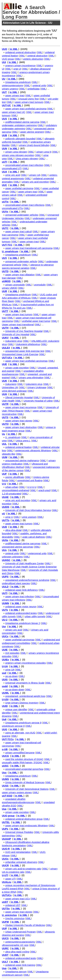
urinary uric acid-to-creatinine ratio (23, 869)
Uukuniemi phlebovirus (28, 344)
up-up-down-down (15, 690)
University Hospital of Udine (38, 401)
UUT (4, 92)
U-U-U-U (32, 487)
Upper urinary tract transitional (18, 325)
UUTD (5, 271)
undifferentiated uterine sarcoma (22, 122)
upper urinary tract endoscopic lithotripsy (26, 826)
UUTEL (6, 822)
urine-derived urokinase (14, 391)
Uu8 (4, 719)
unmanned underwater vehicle (21, 261)
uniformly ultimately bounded (20, 139)
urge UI (17, 69)
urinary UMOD (9, 288)
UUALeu (7, 882)
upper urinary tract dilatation (20, 275)
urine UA (10, 670)
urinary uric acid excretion (35, 182)
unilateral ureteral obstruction (21, 52)
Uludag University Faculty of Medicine (25, 925)
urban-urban (12, 487)
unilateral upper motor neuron (21, 607)
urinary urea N (44, 152)
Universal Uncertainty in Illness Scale (25, 683)
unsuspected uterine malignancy (22, 461)
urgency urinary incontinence (20, 66)
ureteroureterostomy (13, 85)
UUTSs (6, 909)
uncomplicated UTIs (12, 208)
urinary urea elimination (31, 378)
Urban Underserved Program (20, 932)
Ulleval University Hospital (19, 397)
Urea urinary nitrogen (27, 159)
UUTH (5, 328)
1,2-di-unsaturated (11, 494)
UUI (4, 62)
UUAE (5, 497)
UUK (4, 381)
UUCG (5, 756)
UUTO (5, 424)
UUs (4, 550)
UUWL (5, 693)
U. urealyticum (10, 251)
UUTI (5, 593)
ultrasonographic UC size (15, 945)
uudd (5, 686)
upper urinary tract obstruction (21, 427)
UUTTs (6, 520)
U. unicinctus (9, 915)
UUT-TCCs (8, 739)
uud (4, 673)
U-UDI (5, 699)
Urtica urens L (23, 441)
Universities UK (10, 387)
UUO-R (6, 849)
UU (4, 79)
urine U (9, 517)
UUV (4, 258)
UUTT (5, 311)
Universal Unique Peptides (19, 832)
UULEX (6, 348)
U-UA (5, 666)
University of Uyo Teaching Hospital (24, 331)
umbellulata (34, 89)
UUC (4, 185)
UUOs (5, 859)
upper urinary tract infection (20, 597)
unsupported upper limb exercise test (25, 351)
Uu (3, 434)
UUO (4, 49)
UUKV (5, 338)
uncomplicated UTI (12, 168)
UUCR (5, 865)
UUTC (5, 228)
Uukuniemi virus (14, 341)
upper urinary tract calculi (18, 231)
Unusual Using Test (28, 99)
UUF (4, 474)
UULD (5, 587)
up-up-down (11, 676)
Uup (4, 968)
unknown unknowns (12, 557)
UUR (4, 291)
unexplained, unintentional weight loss (25, 696)
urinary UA (35, 175)
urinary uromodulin (15, 285)
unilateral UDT (13, 905)
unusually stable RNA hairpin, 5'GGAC (22, 762)
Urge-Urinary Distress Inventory (22, 703)
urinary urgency (10, 89)
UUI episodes (12, 653)
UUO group (8, 59)
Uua (4, 809)
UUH (4, 394)
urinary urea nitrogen (16, 152)
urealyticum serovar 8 (13, 726)
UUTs (5, 610)
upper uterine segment (32, 132)
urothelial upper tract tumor (36, 321)
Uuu (4, 773)
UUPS (5, 577)
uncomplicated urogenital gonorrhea (24, 769)
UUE (4, 364)
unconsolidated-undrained (16, 490)
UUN (4, 149)
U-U (4, 484)
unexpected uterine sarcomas (17, 547)
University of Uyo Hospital (15, 334)
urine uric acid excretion (18, 500)
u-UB (5, 749)
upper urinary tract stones (19, 421)
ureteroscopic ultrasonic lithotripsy (33, 450)
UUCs (5, 636)
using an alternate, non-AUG (20, 733)
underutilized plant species (16, 583)
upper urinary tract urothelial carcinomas (26, 361)
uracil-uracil (44, 490)
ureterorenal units (37, 553)
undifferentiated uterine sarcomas (23, 544)
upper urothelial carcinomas (20, 640)
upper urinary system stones (17, 792)
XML (40, 52)
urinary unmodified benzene (20, 753)
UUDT (5, 955)
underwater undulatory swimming (19, 125)
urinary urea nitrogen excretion (18, 155)
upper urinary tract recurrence (21, 407)
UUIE (5, 650)
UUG (4, 729)
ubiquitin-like (8, 454)
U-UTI (5, 875)
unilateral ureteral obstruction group (24, 819)
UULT (5, 962)
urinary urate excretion (17, 368)
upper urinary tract (15, 95)
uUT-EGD (7, 796)
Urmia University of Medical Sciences (25, 782)
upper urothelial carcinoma (19, 188)
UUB (4, 135)
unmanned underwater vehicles (22, 215)
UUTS (5, 417)
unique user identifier (16, 709)
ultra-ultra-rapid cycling (17, 952)
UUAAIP (6, 839)
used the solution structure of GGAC (24, 759)
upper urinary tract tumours (29, 102)
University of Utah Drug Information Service (28, 510)
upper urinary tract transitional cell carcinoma (29, 248)
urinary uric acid (14, 630)
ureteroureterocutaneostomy (20, 942)
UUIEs (5, 660)
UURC (5, 948)
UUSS (5, 786)
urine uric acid (13, 175)
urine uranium (29, 517)
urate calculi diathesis (34, 537)
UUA (4, 172)
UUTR (5, 404)
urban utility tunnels (35, 616)
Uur (4, 626)
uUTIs (5, 202)
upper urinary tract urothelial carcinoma (26, 109)
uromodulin (40, 285)
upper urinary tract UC (14, 112)
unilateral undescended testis (21, 958)
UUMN (5, 603)
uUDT (5, 902)
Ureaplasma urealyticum (18, 82)
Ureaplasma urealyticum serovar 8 (23, 723)
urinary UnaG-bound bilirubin (34, 145)
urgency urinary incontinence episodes (25, 663)
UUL (4, 444)
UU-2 (5, 620)
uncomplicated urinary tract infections (25, 205)
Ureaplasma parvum (16, 972)
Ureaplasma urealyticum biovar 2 (22, 623)
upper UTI (10, 879)
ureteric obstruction (33, 59)
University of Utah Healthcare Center (24, 563)
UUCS (5, 938)
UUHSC (6, 560)
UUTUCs (7, 895)
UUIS (5, 680)
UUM (5, 457)
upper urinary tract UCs (17, 899)
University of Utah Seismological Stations (27, 789)
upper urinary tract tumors (19, 314)
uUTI (4, 162)
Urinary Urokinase (37, 387)
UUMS (5, 779)
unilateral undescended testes (21, 613)
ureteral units (39, 85)
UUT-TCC (7, 245)
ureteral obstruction (37, 56)
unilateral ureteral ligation (18, 447)
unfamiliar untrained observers (21, 862)
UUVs (5, 212)
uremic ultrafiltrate (15, 477)
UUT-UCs (7, 358)
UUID (5, 706)
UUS (4, 119)
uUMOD (6, 281)
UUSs (5, 540)
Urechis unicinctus (15, 918)
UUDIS (6, 507)
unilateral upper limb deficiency (21, 590)
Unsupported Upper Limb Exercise (20, 354)
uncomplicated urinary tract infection (24, 165)
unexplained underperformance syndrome (27, 580)
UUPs (5, 829)
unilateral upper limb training (20, 965)
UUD (4, 527)
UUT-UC (6, 105)
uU (3, 514)
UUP (4, 928)
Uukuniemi (11, 384)
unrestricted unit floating (30, 480)
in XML (14, 49)
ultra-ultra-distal (13, 530)
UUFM (5, 922)
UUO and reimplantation (18, 852)
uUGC (5, 766)
